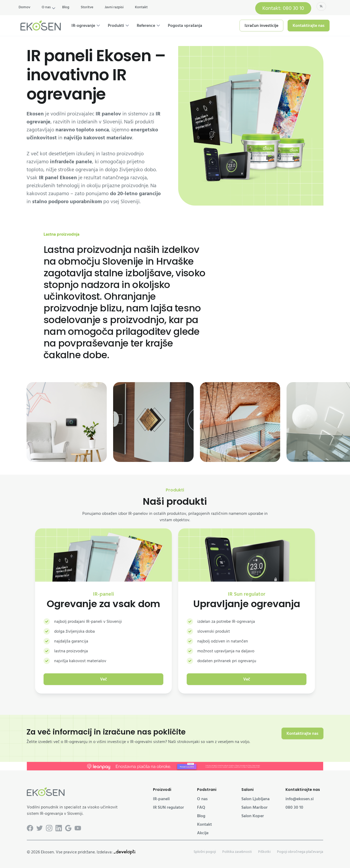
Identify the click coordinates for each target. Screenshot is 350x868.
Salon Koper (253, 816)
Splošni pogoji (205, 852)
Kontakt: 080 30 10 (283, 8)
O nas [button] (46, 7)
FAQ (201, 807)
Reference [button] (146, 26)
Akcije (203, 833)
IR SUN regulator (168, 807)
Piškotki (264, 852)
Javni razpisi (114, 7)
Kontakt (141, 7)
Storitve (87, 7)
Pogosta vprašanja (185, 26)
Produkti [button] (116, 26)
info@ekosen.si (300, 799)
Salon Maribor (255, 807)
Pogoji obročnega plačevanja (300, 852)
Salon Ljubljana (255, 799)
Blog (66, 7)
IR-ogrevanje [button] (83, 26)
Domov (24, 7)
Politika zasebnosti (237, 852)
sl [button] (321, 6)
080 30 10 (294, 807)
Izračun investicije (261, 26)
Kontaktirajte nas (309, 26)
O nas (202, 799)
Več (104, 679)
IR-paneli (161, 799)
